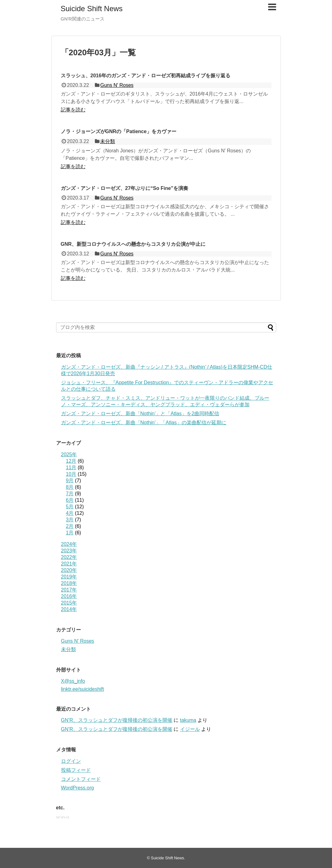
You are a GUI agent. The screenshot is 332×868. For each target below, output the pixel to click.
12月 (71, 461)
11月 (71, 468)
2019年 (69, 577)
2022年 (69, 557)
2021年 (69, 564)
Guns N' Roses (117, 85)
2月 (70, 526)
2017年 (69, 590)
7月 (70, 494)
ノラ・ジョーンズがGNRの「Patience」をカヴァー (119, 131)
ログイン (71, 761)
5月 (70, 507)
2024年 (69, 544)
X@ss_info (73, 681)
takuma (188, 720)
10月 (71, 474)
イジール (190, 729)
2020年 (69, 570)
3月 (70, 520)
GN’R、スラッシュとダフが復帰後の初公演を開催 (117, 720)
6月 (70, 500)
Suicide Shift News (92, 9)
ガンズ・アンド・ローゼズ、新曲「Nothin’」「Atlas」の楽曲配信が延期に (144, 423)
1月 (70, 533)
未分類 (108, 141)
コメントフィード (81, 779)
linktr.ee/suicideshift (83, 689)
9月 (70, 481)
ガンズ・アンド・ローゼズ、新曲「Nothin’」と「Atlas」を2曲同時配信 (140, 414)
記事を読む (73, 110)
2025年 (69, 454)
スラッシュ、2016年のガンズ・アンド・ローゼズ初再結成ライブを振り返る (146, 76)
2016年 (69, 596)
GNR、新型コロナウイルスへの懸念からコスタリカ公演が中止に (133, 244)
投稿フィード (76, 770)
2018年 (69, 583)
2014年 (69, 609)
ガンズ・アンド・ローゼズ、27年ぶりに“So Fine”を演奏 (125, 188)
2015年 (69, 603)
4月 (70, 513)
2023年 (69, 551)
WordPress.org (77, 788)
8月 (70, 487)
